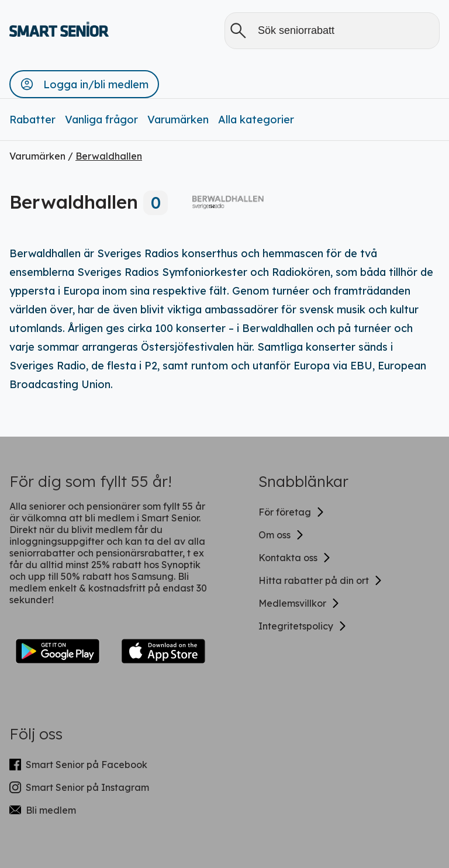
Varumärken (178, 120)
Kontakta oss (295, 558)
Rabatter (32, 120)
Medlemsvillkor (299, 603)
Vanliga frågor (101, 120)
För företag (292, 512)
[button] (84, 84)
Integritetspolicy (303, 626)
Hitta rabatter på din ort (321, 580)
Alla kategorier (256, 120)
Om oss (282, 535)
